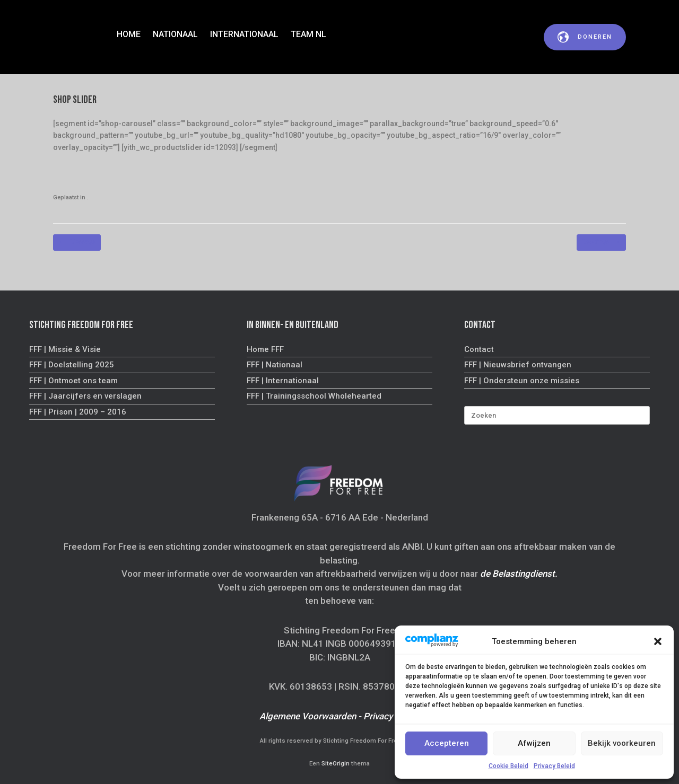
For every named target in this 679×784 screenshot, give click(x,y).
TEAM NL (308, 34)
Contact (479, 349)
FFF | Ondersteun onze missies (522, 381)
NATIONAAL (175, 34)
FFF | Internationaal (283, 381)
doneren (585, 37)
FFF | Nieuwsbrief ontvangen (518, 365)
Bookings (601, 243)
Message (77, 243)
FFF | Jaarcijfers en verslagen (85, 396)
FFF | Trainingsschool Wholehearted (314, 396)
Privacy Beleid (554, 766)
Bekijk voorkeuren (622, 743)
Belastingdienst (524, 574)
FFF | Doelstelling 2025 (72, 365)
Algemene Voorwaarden (308, 716)
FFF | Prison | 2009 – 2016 (78, 412)
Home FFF (265, 349)
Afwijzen (534, 743)
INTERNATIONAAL (244, 34)
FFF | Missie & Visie (65, 349)
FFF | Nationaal (275, 365)
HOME (129, 34)
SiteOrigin (336, 763)
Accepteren (447, 743)
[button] (658, 641)
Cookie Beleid (508, 766)
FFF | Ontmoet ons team (73, 381)
